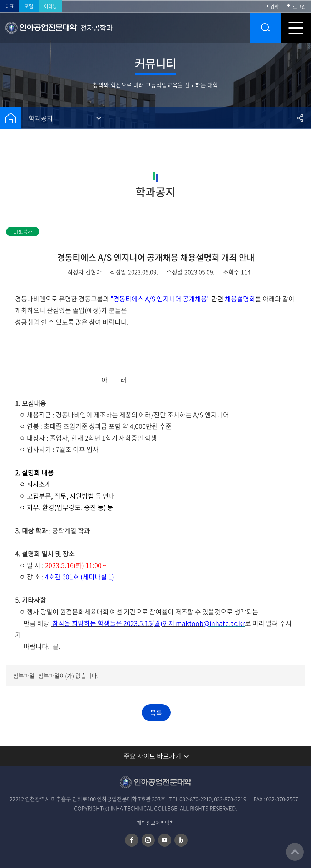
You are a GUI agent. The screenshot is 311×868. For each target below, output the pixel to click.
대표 (10, 6)
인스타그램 (148, 840)
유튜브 (165, 840)
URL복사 (23, 231)
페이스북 (132, 840)
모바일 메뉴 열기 (296, 28)
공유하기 (300, 118)
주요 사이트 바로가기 (152, 756)
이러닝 (50, 6)
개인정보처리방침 (155, 823)
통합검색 (265, 28)
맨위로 (295, 852)
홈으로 (11, 118)
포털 (29, 6)
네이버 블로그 (181, 840)
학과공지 (41, 118)
